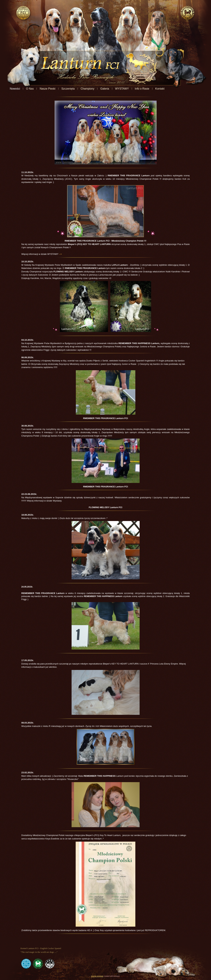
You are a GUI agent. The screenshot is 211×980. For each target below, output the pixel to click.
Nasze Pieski (66, 89)
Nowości (33, 89)
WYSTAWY (140, 89)
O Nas (48, 89)
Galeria (123, 89)
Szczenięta (86, 89)
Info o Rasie (160, 89)
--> (60, 254)
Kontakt (178, 89)
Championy (106, 89)
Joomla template (97, 976)
